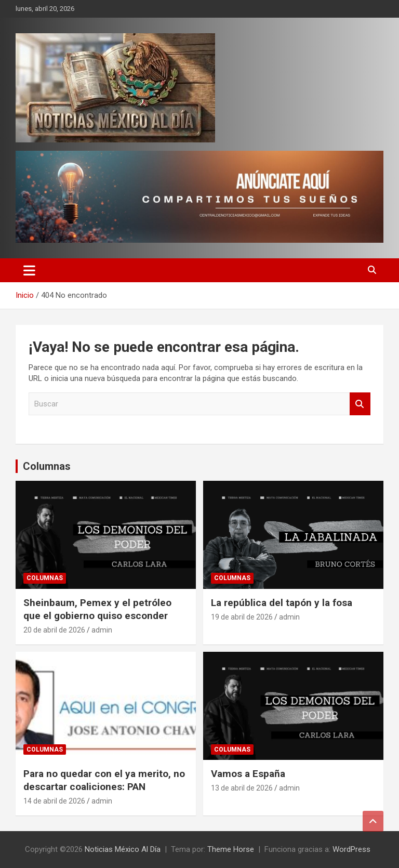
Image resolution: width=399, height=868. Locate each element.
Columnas (47, 466)
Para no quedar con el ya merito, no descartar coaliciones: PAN (104, 780)
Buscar (360, 404)
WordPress (351, 849)
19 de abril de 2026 (242, 617)
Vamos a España (248, 774)
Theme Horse (231, 849)
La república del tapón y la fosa (282, 603)
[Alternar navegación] (29, 270)
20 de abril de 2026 (54, 630)
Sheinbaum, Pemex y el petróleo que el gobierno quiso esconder (97, 609)
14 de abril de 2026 (54, 801)
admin (102, 630)
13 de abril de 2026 (242, 788)
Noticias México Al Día (123, 849)
